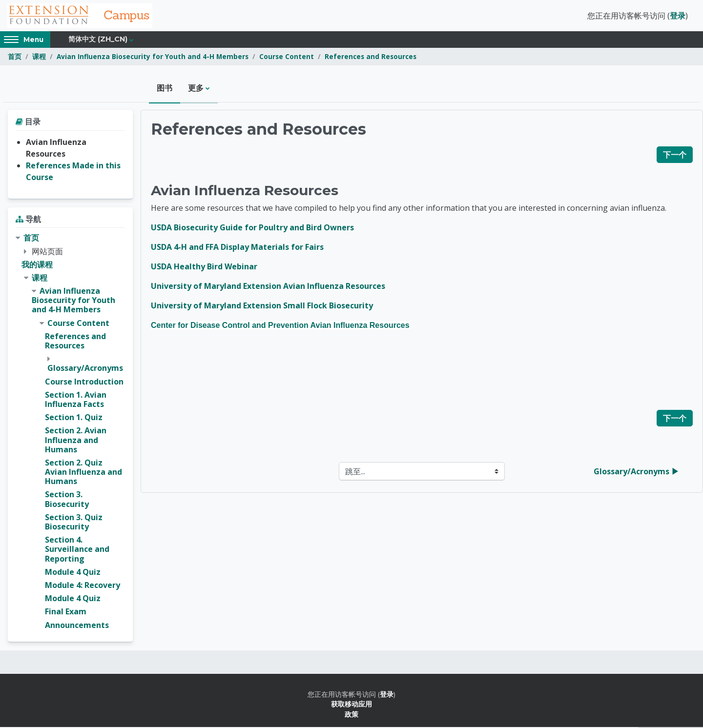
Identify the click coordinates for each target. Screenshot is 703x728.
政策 (351, 715)
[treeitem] (70, 432)
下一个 (675, 156)
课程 (39, 57)
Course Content (287, 57)
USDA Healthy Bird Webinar (204, 267)
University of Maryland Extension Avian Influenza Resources (268, 287)
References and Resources (371, 57)
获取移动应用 (351, 705)
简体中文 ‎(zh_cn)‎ (98, 40)
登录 (678, 16)
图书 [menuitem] (165, 89)
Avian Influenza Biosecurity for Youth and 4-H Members (153, 57)
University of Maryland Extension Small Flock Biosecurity (262, 306)
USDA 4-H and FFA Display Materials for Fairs (237, 248)
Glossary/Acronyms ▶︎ (636, 472)
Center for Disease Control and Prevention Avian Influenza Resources (280, 326)
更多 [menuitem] (196, 89)
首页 (15, 57)
